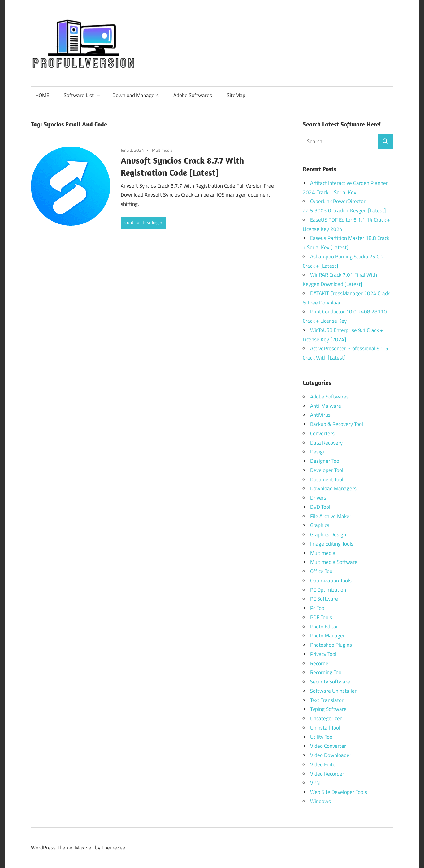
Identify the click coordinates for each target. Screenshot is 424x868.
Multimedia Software (334, 562)
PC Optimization (328, 590)
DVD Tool (320, 507)
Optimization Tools (331, 581)
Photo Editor (324, 627)
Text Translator (327, 700)
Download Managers (136, 95)
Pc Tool (318, 608)
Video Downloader (331, 755)
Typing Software (328, 709)
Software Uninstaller (333, 691)
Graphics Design (328, 534)
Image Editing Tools (332, 544)
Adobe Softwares (193, 95)
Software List (82, 95)
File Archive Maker (331, 516)
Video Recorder (327, 774)
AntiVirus (320, 415)
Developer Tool (327, 470)
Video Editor (324, 764)
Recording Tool (326, 672)
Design (318, 452)
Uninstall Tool (325, 728)
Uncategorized (326, 718)
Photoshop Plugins (331, 645)
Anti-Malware (326, 406)
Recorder (320, 663)
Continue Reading (142, 222)
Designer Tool (325, 461)
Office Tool (322, 571)
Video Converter (328, 746)
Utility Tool (322, 737)
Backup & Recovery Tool (337, 424)
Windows (320, 801)
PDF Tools (321, 617)
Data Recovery (326, 443)
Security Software (330, 682)
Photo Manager (328, 636)
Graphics (320, 525)
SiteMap (236, 95)
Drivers (318, 498)
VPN (315, 783)
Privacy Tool (323, 654)
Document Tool (327, 479)
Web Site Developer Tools (339, 792)
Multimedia (162, 150)
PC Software (324, 599)
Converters (322, 433)
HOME (42, 95)
